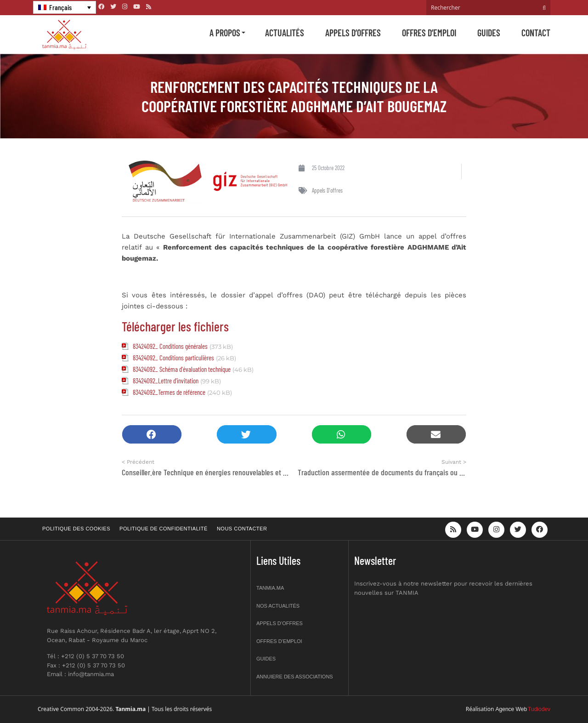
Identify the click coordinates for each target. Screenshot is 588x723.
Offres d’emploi (429, 33)
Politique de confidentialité (164, 529)
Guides (489, 33)
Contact (536, 33)
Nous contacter (242, 529)
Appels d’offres (353, 33)
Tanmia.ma (270, 588)
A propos (225, 33)
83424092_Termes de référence (169, 392)
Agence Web (512, 709)
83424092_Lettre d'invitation (166, 381)
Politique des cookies (76, 529)
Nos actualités (278, 606)
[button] (152, 435)
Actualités (285, 33)
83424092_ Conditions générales (170, 346)
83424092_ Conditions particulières (173, 358)
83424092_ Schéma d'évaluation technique (182, 369)
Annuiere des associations (295, 677)
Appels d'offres (327, 190)
